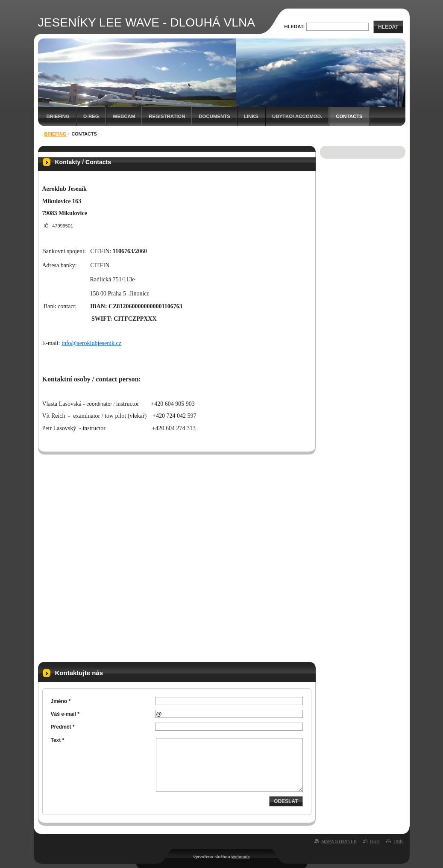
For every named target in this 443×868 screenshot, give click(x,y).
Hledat (388, 27)
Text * (58, 740)
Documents (214, 116)
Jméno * (61, 701)
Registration (167, 116)
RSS (375, 841)
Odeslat (286, 801)
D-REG (91, 116)
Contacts (349, 116)
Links (251, 116)
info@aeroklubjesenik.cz (91, 343)
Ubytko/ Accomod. (297, 116)
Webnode (241, 857)
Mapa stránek (339, 841)
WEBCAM (124, 116)
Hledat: (294, 27)
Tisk (398, 841)
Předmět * (63, 727)
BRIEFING (58, 116)
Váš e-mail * (65, 714)
